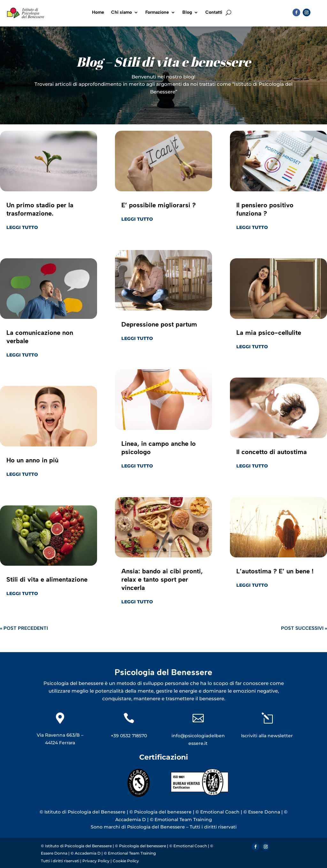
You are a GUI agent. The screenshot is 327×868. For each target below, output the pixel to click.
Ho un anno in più (32, 460)
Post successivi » (304, 628)
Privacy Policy (96, 861)
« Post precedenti (24, 628)
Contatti (214, 13)
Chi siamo (122, 13)
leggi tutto (22, 227)
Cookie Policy (126, 861)
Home (98, 13)
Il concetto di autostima (272, 452)
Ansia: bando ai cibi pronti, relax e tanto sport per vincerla (162, 579)
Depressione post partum (159, 324)
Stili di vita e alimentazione (47, 579)
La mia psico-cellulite (269, 333)
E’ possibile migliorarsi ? (159, 205)
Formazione (157, 13)
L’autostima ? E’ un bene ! (275, 571)
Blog (187, 13)
